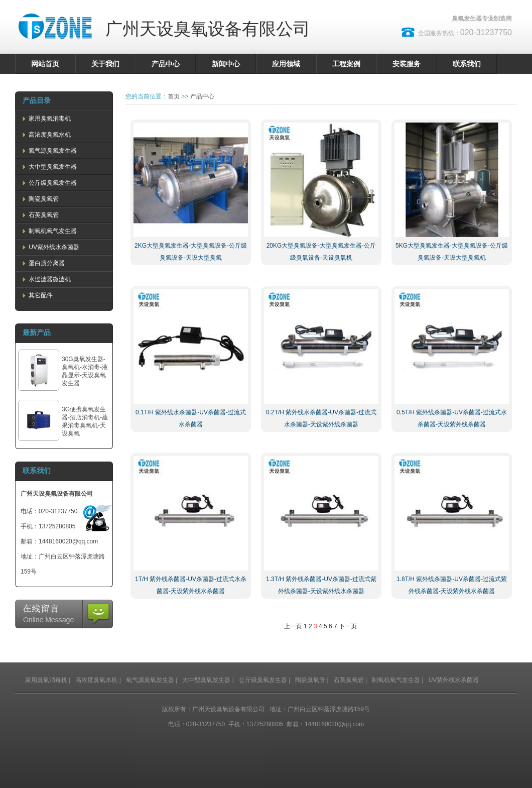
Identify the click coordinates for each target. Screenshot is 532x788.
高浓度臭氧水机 (46, 135)
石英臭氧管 (40, 215)
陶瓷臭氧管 (40, 199)
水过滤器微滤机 (46, 279)
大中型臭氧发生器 (49, 167)
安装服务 (407, 64)
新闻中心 (226, 64)
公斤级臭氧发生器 (49, 183)
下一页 (348, 626)
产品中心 (166, 64)
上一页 (293, 626)
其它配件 (37, 295)
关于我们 (105, 64)
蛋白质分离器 (43, 263)
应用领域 (286, 64)
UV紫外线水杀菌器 (50, 247)
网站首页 (45, 64)
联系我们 (467, 64)
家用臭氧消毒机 (46, 119)
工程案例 (346, 64)
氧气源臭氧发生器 (49, 151)
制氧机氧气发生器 (49, 231)
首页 (174, 96)
